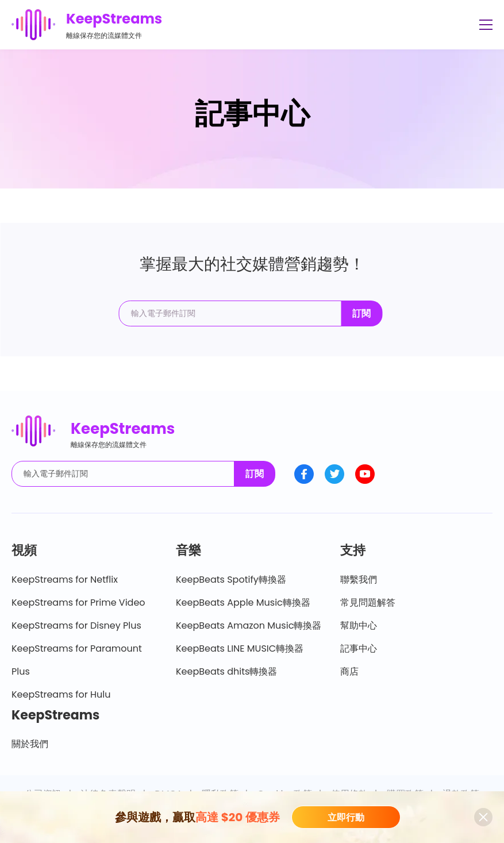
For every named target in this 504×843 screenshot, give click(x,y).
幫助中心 (359, 625)
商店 (349, 671)
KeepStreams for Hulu (61, 694)
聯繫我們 (359, 580)
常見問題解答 (368, 603)
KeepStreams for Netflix (65, 580)
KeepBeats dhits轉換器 (226, 671)
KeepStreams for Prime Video (78, 603)
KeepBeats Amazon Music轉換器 (249, 625)
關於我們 (30, 744)
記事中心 (359, 648)
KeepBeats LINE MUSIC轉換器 (240, 648)
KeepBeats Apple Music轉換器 (243, 603)
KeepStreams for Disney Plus (76, 625)
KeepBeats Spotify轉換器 (231, 580)
